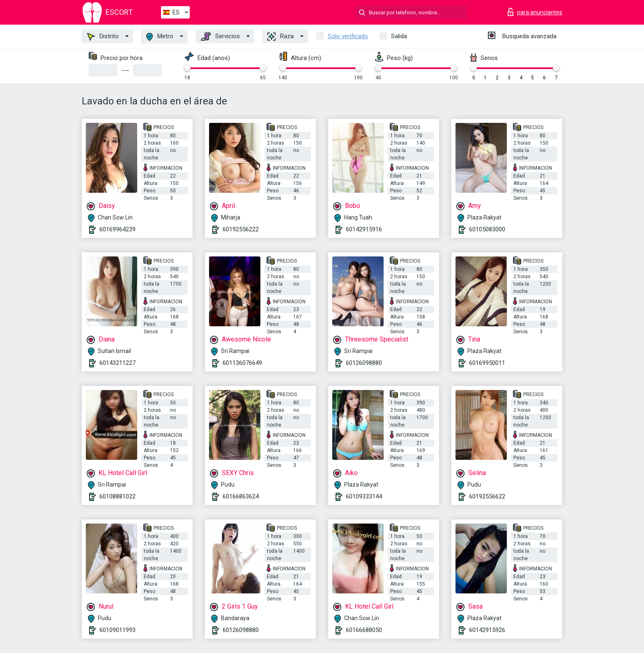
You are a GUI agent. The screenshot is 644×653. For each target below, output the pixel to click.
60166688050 (364, 630)
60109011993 (117, 630)
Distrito (103, 37)
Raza (281, 37)
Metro (160, 37)
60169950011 (487, 363)
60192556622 (487, 496)
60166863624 (241, 496)
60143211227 (117, 363)
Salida (399, 36)
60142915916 (364, 229)
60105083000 (487, 229)
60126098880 (364, 363)
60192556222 (241, 229)
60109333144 (364, 496)
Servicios (220, 37)
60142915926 (487, 630)
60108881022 (117, 496)
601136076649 (242, 363)
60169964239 (117, 229)
